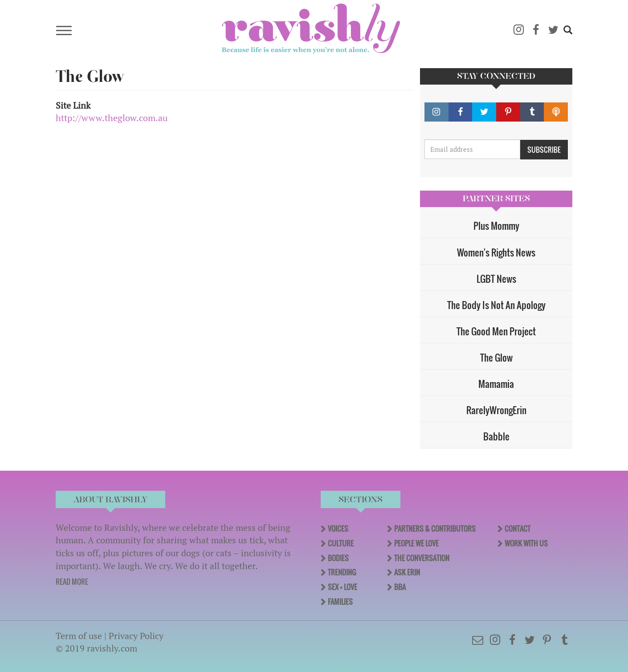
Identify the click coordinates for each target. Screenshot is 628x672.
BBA (400, 587)
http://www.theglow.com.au (112, 118)
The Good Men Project (496, 331)
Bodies (338, 558)
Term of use (79, 636)
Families (340, 602)
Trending (342, 572)
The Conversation (422, 558)
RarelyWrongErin (496, 410)
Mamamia (496, 384)
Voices (338, 529)
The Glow (496, 357)
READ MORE (72, 582)
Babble (496, 436)
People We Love (416, 543)
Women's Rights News (496, 252)
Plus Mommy (496, 226)
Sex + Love (343, 587)
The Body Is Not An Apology (496, 305)
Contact (518, 529)
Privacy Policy (136, 636)
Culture (341, 543)
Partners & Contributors (435, 529)
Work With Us (526, 543)
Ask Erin (407, 572)
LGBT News (496, 279)
